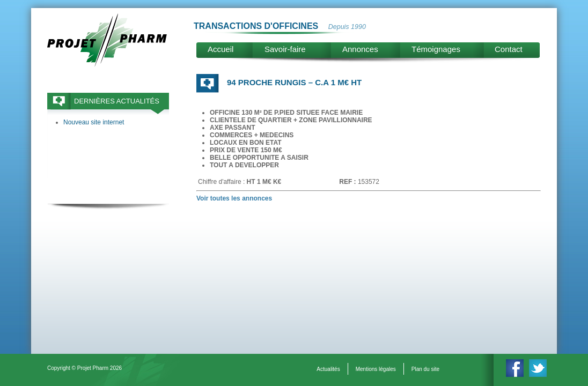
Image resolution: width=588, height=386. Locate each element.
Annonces (360, 49)
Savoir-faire (285, 49)
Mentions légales (376, 369)
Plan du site (425, 369)
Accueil (220, 49)
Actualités (328, 369)
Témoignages (436, 49)
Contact (509, 49)
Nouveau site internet (94, 122)
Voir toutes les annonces (234, 198)
